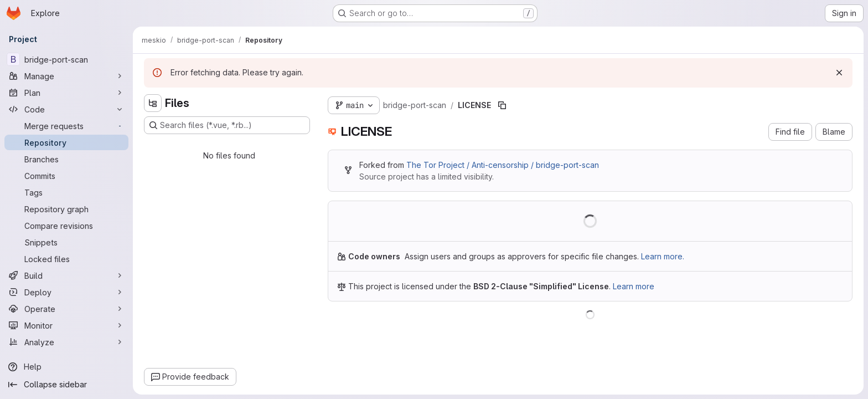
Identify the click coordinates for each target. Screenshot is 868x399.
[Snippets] (66, 242)
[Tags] (66, 192)
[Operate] (66, 309)
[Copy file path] (502, 105)
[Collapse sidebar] (66, 385)
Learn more (634, 286)
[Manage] (66, 76)
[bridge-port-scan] (66, 59)
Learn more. (663, 256)
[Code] (66, 109)
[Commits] (66, 176)
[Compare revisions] (66, 226)
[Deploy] (66, 292)
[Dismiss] (839, 73)
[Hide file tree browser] (153, 103)
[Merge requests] (66, 126)
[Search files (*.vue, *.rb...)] (227, 125)
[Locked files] (66, 259)
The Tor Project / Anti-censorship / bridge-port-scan (503, 165)
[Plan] (66, 93)
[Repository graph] (66, 209)
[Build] (66, 275)
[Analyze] (66, 342)
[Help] (66, 367)
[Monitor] (66, 325)
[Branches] (66, 159)
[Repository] (66, 142)
